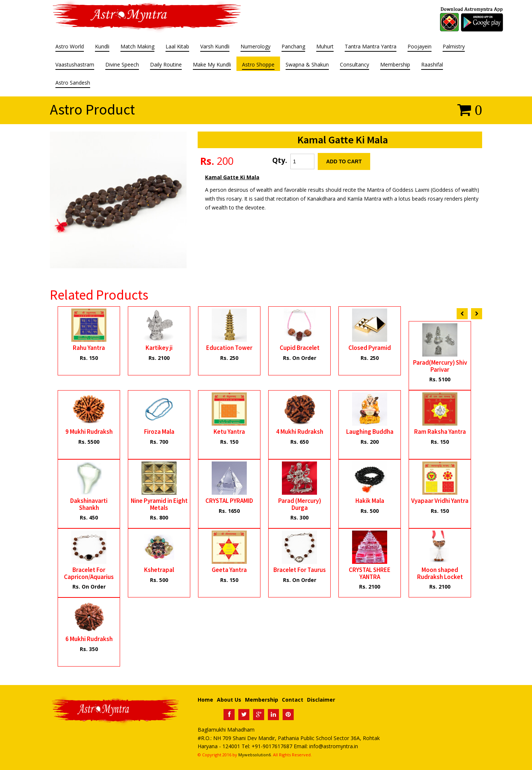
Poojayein (420, 47)
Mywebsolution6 (255, 755)
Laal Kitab (177, 47)
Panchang (293, 47)
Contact (293, 700)
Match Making (137, 47)
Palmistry (454, 47)
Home (205, 700)
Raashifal (432, 65)
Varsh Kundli (215, 47)
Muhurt (325, 47)
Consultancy (354, 65)
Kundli (102, 47)
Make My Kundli (212, 65)
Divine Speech (122, 65)
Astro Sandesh (73, 83)
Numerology (255, 47)
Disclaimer (321, 700)
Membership (395, 65)
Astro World (70, 47)
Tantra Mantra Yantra (371, 47)
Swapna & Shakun (307, 65)
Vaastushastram (75, 65)
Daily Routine (166, 65)
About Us (229, 700)
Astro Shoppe (258, 65)
